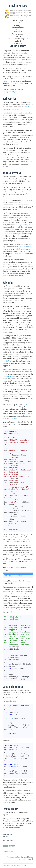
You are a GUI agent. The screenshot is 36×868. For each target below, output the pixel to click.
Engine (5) (18, 25)
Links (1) (18, 41)
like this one (15, 418)
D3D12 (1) (18, 36)
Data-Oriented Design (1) (18, 39)
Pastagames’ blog (9, 92)
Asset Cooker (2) (18, 27)
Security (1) (18, 43)
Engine (12, 846)
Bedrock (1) (18, 32)
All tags (18, 21)
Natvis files (7, 361)
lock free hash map (24, 249)
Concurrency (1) (18, 34)
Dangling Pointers (18, 6)
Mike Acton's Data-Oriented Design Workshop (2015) (20, 858)
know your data (21, 225)
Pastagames (7, 81)
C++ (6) (18, 23)
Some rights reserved (9, 866)
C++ (6, 846)
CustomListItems (9, 376)
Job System (8, 852)
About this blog (21, 866)
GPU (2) (18, 30)
